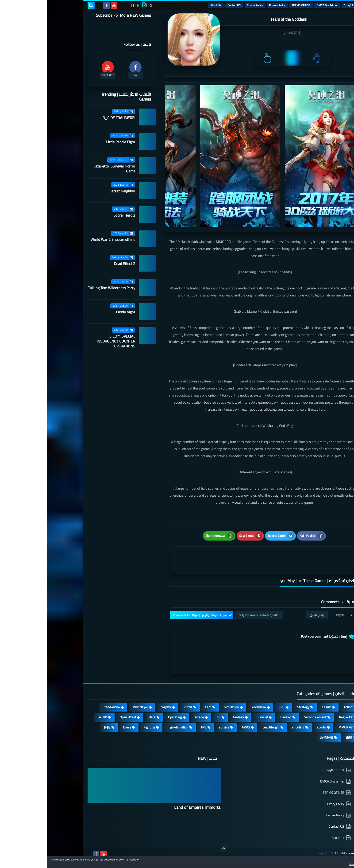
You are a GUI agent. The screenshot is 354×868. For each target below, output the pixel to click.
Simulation (185, 707)
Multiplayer (93, 707)
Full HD (56, 717)
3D (172, 717)
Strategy (256, 707)
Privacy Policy (231, 5)
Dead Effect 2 (78, 264)
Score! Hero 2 (78, 215)
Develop (239, 717)
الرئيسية (302, 5)
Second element (268, 717)
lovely (80, 727)
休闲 (60, 727)
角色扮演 (280, 737)
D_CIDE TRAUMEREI (72, 118)
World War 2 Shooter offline (66, 239)
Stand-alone (64, 707)
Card (161, 707)
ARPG (199, 727)
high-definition (131, 727)
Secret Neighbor (76, 191)
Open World (81, 717)
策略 (302, 737)
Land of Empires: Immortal (151, 807)
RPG (235, 707)
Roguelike (299, 717)
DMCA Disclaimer (280, 5)
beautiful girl (224, 727)
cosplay (119, 707)
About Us (169, 5)
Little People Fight (74, 142)
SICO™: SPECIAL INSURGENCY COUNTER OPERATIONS (69, 341)
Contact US (187, 5)
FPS (157, 727)
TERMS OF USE (254, 5)
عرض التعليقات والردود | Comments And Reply (154, 615)
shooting (251, 727)
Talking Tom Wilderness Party (65, 288)
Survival (215, 717)
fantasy (192, 717)
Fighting (103, 727)
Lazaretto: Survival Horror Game (68, 169)
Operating (128, 717)
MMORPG (299, 727)
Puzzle (141, 707)
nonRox (278, 853)
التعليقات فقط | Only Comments (211, 615)
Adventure (212, 707)
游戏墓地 (247, 33)
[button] (336, 863)
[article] (172, 560)
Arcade (152, 717)
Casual (280, 707)
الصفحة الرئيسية (287, 770)
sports (275, 727)
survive (177, 727)
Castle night (79, 312)
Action (301, 707)
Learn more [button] (309, 864)
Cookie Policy (208, 5)
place (105, 717)
